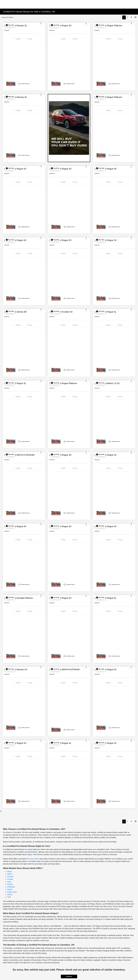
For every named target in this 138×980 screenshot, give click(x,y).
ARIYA (10, 874)
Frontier (10, 879)
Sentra (10, 895)
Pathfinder (11, 887)
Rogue (10, 889)
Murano (10, 884)
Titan (9, 897)
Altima (10, 872)
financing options (33, 859)
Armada (10, 877)
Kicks (9, 882)
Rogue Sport (12, 892)
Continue (69, 976)
